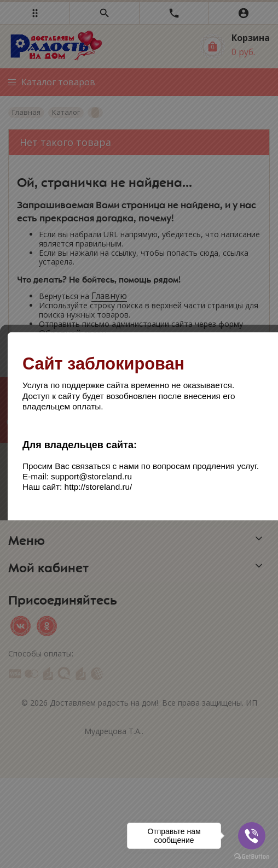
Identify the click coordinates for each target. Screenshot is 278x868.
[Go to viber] (252, 836)
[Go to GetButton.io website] (252, 857)
